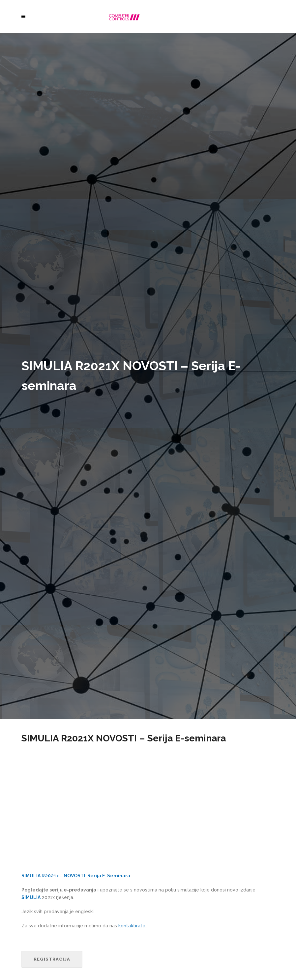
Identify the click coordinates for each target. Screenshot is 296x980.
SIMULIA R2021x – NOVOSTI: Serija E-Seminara (76, 876)
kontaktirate (132, 926)
